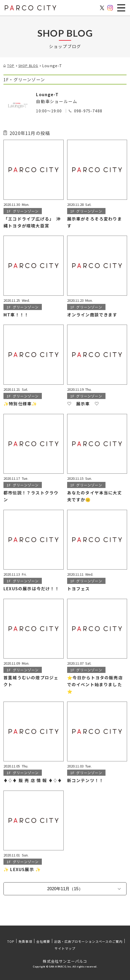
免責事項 (25, 941)
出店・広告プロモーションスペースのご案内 (88, 941)
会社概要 (43, 941)
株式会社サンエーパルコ (65, 961)
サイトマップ (65, 948)
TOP (11, 941)
